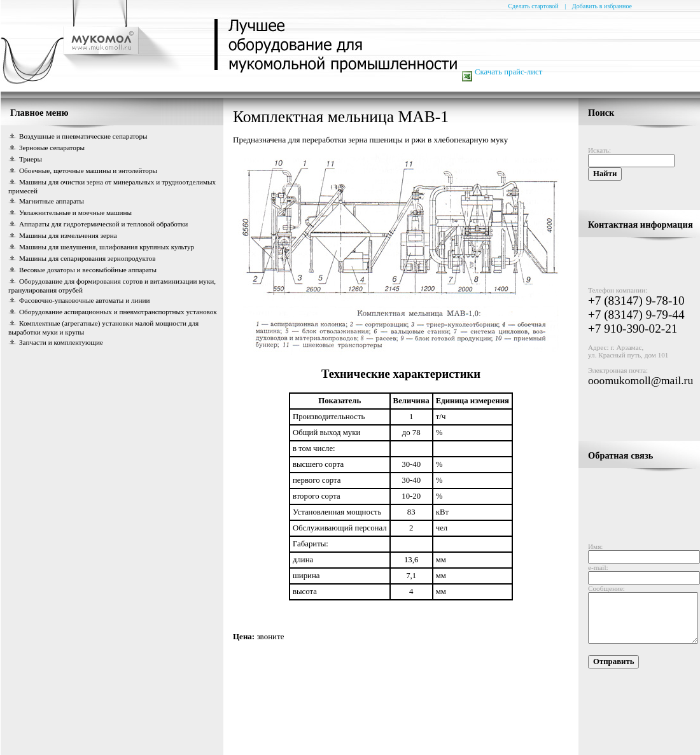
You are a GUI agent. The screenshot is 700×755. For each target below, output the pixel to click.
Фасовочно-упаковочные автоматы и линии (85, 300)
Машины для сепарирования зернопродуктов (87, 258)
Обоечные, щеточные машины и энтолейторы (88, 170)
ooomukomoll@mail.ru (630, 375)
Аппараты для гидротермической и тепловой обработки (103, 224)
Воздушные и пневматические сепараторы (83, 136)
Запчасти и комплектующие (61, 342)
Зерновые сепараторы (52, 148)
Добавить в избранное (602, 6)
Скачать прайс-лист (508, 72)
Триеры (31, 159)
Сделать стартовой (533, 6)
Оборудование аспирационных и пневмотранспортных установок (118, 312)
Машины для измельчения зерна (68, 235)
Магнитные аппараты (52, 201)
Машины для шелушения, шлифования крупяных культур (107, 247)
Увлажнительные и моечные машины (75, 212)
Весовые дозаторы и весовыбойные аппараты (88, 270)
